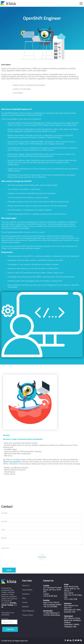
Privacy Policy (28, 615)
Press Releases (28, 611)
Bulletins (26, 607)
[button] (81, 3)
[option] (42, 431)
